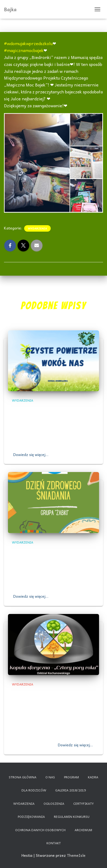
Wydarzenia (37, 228)
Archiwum (83, 830)
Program (71, 777)
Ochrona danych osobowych (40, 830)
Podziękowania (31, 817)
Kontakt (54, 843)
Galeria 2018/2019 (70, 790)
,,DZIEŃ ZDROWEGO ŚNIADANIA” (49, 551)
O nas (50, 777)
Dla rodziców (34, 790)
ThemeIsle (76, 855)
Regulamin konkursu (72, 817)
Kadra (93, 777)
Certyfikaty (84, 803)
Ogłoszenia (54, 803)
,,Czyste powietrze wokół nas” (51, 409)
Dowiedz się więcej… (31, 454)
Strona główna (23, 777)
